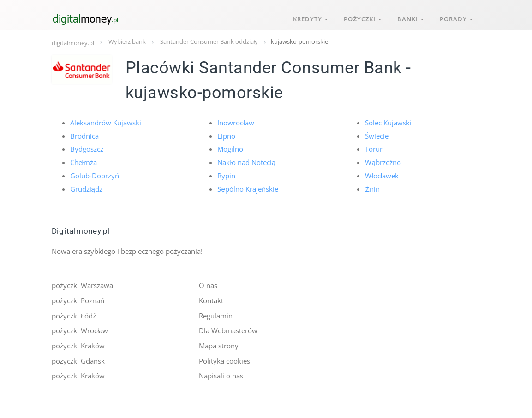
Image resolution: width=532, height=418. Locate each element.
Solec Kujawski (388, 123)
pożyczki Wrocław (80, 330)
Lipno (226, 135)
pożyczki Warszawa (83, 285)
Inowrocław (236, 123)
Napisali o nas (221, 375)
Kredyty (309, 18)
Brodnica (84, 135)
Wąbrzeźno (383, 162)
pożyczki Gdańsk (78, 359)
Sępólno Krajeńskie (248, 188)
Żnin (372, 188)
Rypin (226, 175)
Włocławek (382, 175)
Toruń (374, 149)
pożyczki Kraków (78, 345)
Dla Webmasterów (228, 330)
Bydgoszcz (87, 149)
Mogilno (230, 149)
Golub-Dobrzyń (95, 175)
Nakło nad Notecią (246, 162)
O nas (208, 285)
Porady (456, 18)
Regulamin (216, 315)
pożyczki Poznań (78, 300)
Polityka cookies (224, 359)
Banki (410, 18)
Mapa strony (219, 345)
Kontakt (211, 300)
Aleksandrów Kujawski (106, 123)
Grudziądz (86, 188)
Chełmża (84, 162)
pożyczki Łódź (74, 315)
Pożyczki (362, 18)
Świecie (377, 135)
